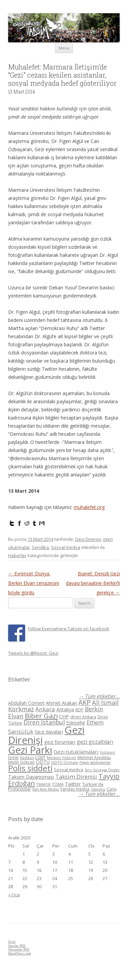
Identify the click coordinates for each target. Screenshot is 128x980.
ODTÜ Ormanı (65, 762)
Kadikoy (27, 758)
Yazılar (17, 946)
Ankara (45, 709)
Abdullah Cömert (26, 703)
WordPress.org (20, 953)
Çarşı (112, 789)
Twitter (73, 784)
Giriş (12, 942)
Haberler (17, 555)
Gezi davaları (49, 732)
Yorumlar (19, 949)
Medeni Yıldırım (61, 758)
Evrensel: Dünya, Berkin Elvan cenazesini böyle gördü (34, 583)
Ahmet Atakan (61, 703)
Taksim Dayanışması (31, 777)
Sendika (40, 547)
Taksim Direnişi (76, 777)
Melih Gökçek (21, 762)
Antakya (65, 709)
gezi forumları (60, 742)
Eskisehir (76, 723)
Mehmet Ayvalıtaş (94, 757)
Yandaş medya (75, 789)
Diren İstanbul (44, 722)
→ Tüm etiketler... (99, 697)
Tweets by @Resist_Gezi (33, 653)
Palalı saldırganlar (95, 762)
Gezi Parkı (30, 750)
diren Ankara (83, 717)
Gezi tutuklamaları (76, 752)
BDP (79, 710)
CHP (64, 716)
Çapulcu (98, 789)
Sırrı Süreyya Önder (102, 770)
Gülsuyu (107, 752)
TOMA (58, 784)
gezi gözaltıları (95, 742)
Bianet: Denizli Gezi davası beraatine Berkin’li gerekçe (93, 583)
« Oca (14, 895)
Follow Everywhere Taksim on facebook (69, 629)
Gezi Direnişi (88, 539)
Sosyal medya (66, 547)
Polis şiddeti (30, 768)
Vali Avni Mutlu (45, 789)
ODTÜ (43, 762)
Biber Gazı (41, 716)
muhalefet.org (89, 507)
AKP (85, 702)
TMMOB (43, 784)
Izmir (13, 757)
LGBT (40, 758)
